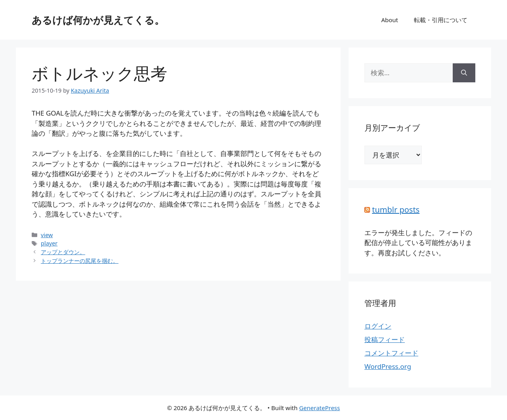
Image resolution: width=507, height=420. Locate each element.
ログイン (378, 326)
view (47, 235)
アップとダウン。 (63, 252)
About (390, 20)
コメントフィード (391, 353)
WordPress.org (388, 366)
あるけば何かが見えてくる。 (98, 20)
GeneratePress (319, 408)
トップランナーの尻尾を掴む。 (80, 261)
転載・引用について (441, 20)
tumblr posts (396, 210)
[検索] (464, 73)
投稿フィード (385, 339)
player (49, 243)
